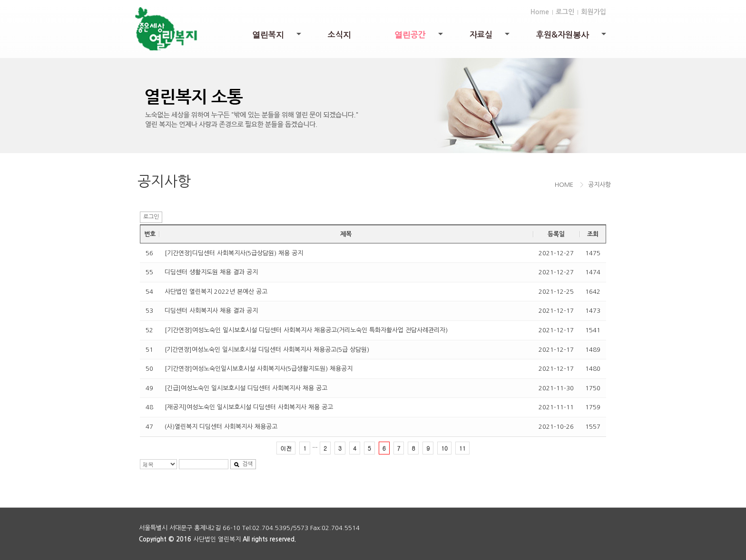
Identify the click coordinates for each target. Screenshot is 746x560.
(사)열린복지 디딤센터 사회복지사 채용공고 (221, 427)
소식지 (339, 35)
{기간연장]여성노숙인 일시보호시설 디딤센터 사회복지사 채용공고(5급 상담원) (267, 350)
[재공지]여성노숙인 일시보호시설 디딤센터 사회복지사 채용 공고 (249, 407)
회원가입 (594, 12)
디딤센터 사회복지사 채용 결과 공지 (211, 311)
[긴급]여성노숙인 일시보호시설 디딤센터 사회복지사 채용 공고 (246, 388)
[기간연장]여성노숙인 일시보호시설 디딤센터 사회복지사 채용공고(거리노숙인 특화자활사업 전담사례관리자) (306, 330)
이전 (286, 448)
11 (462, 448)
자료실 (490, 37)
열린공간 (419, 38)
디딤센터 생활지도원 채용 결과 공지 (211, 272)
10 (444, 448)
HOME (564, 185)
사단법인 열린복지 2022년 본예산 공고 (216, 292)
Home (540, 12)
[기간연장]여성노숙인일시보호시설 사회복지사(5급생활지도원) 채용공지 (259, 369)
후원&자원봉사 (572, 38)
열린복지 (277, 38)
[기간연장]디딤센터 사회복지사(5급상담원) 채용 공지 (234, 253)
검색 (243, 464)
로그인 (565, 12)
